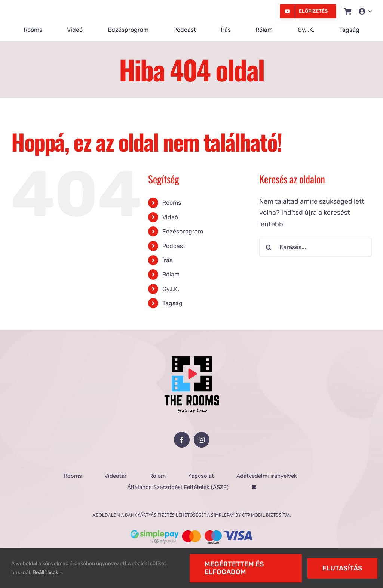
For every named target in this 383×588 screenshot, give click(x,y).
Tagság (172, 303)
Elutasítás (342, 568)
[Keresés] (269, 247)
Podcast (174, 246)
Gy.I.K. (171, 289)
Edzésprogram (183, 231)
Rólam (171, 274)
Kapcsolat (201, 476)
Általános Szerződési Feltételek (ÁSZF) (178, 487)
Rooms (172, 203)
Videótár (116, 476)
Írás (167, 260)
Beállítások (48, 572)
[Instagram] (202, 440)
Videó (170, 217)
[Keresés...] (315, 247)
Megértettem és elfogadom (234, 568)
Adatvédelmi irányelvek (267, 476)
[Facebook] (182, 440)
